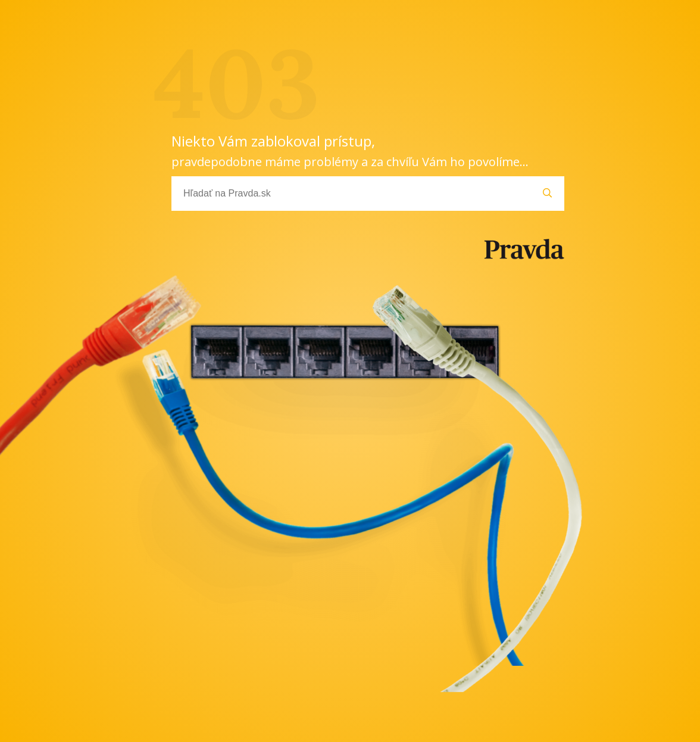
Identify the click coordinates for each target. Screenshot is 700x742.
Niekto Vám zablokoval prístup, (350, 150)
